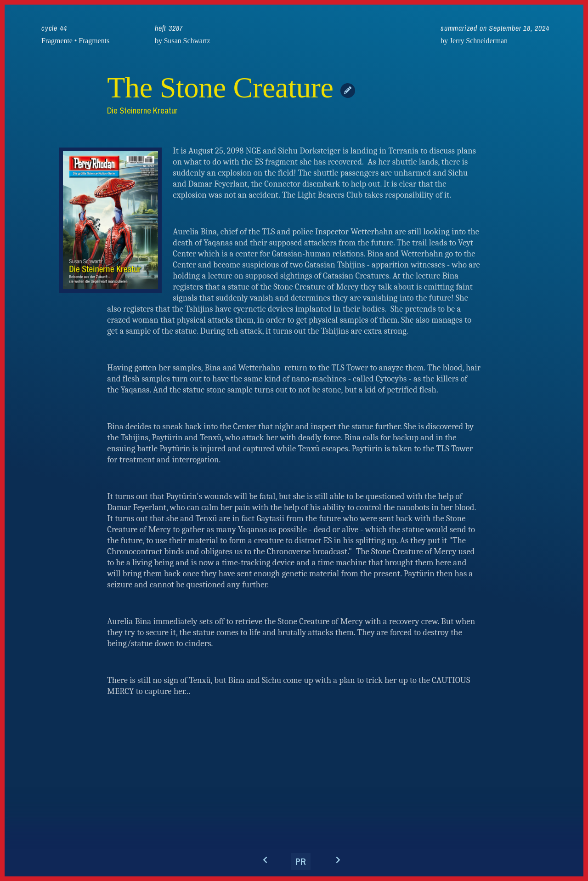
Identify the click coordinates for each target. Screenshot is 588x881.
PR (301, 861)
